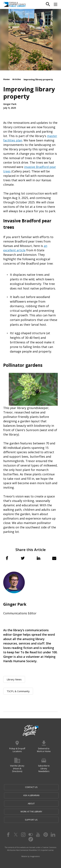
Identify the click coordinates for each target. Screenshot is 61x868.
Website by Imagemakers (30, 856)
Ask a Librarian (31, 795)
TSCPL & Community (18, 691)
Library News (14, 679)
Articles (17, 79)
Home (6, 79)
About (31, 803)
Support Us (31, 820)
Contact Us (31, 787)
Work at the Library (31, 812)
